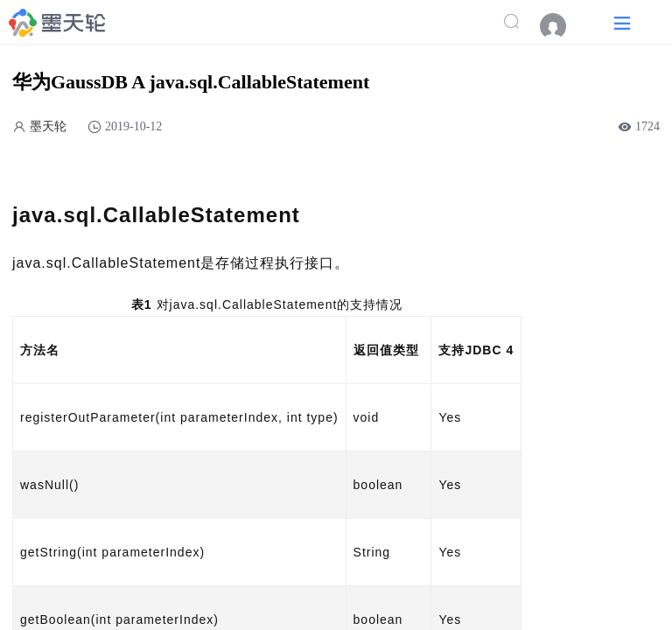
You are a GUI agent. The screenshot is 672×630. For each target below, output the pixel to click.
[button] (622, 22)
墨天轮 (48, 126)
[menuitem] (562, 26)
